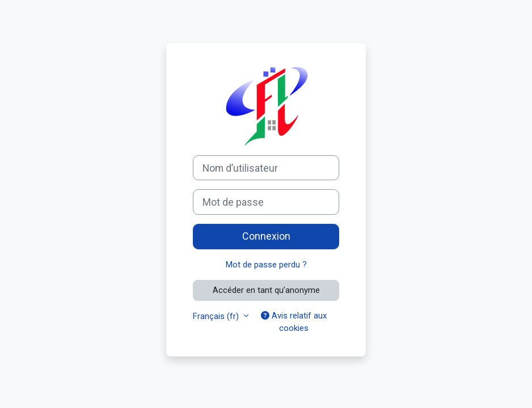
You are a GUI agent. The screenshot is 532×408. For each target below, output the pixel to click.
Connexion (266, 236)
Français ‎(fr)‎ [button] (217, 316)
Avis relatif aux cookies (294, 322)
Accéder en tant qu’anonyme (266, 290)
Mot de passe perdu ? (266, 265)
